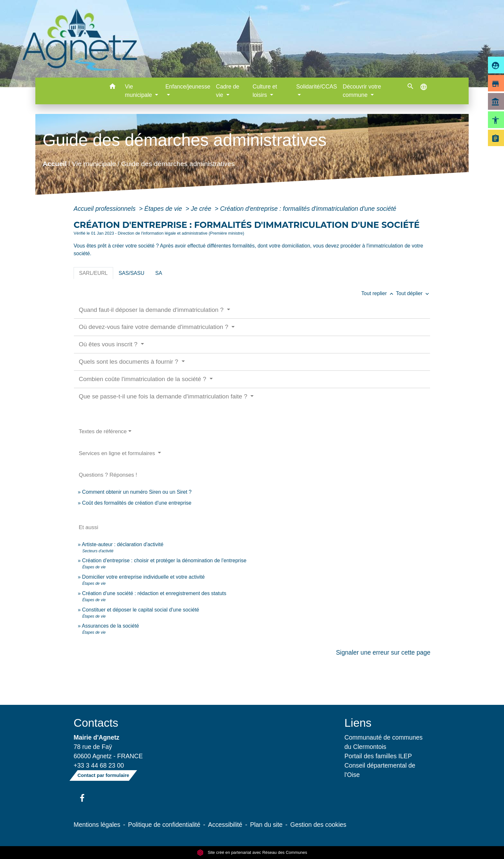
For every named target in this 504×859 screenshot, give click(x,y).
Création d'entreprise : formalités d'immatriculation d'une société (308, 209)
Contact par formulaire (103, 775)
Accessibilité (225, 825)
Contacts (96, 723)
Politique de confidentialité (164, 825)
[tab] (93, 273)
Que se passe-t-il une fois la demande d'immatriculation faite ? (164, 396)
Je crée (202, 209)
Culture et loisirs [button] (265, 91)
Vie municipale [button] (139, 91)
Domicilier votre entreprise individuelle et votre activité (144, 577)
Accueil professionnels (105, 209)
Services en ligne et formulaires (118, 453)
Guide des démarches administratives (178, 164)
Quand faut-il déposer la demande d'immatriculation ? (152, 310)
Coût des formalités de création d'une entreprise (137, 503)
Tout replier (379, 293)
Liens (358, 723)
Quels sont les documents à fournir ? (129, 362)
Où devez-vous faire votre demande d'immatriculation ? (154, 327)
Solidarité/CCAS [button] (316, 87)
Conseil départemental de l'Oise (380, 770)
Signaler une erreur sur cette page (383, 652)
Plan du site (266, 825)
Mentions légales (97, 825)
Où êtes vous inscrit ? (109, 344)
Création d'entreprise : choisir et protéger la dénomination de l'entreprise (164, 560)
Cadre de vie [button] (228, 91)
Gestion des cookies (318, 825)
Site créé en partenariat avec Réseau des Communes (252, 852)
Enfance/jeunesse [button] (188, 87)
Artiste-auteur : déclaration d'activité (122, 544)
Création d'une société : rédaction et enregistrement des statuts (154, 593)
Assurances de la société (110, 626)
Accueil (54, 164)
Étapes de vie (164, 209)
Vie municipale (94, 164)
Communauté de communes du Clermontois (384, 742)
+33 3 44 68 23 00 (99, 765)
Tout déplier (413, 293)
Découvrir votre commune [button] (362, 91)
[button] (113, 87)
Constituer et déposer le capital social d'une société (140, 610)
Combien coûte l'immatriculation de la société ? (143, 379)
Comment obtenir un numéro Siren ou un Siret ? (137, 492)
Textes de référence (103, 431)
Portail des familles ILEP (378, 756)
